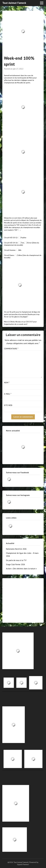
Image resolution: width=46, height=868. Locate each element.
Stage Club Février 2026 (15, 564)
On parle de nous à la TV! (16, 560)
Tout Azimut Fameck (14, 3)
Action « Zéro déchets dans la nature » (21, 569)
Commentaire (11, 349)
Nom (7, 382)
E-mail (8, 394)
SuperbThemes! (23, 864)
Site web (8, 405)
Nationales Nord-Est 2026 (16, 549)
